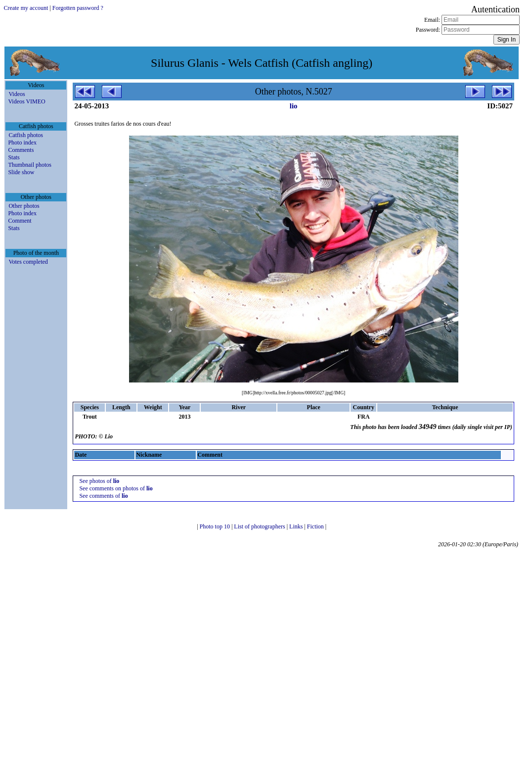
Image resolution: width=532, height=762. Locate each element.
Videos (17, 94)
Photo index (22, 143)
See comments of (103, 496)
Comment (20, 221)
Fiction (316, 526)
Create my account (26, 8)
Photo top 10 (216, 526)
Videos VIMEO (26, 101)
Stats (14, 157)
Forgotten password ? (78, 8)
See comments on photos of (116, 488)
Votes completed (28, 262)
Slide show (21, 172)
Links (297, 526)
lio (294, 106)
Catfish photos (26, 135)
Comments (21, 150)
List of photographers (260, 526)
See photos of (99, 481)
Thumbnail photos (30, 165)
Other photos (24, 206)
